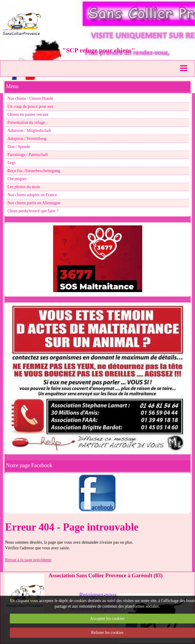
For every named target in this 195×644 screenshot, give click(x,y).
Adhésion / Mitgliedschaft (29, 131)
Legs (11, 163)
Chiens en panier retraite (28, 114)
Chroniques (17, 179)
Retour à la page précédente (28, 560)
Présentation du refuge (26, 123)
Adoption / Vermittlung (27, 139)
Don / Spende (19, 147)
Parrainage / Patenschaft (28, 155)
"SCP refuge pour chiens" (99, 50)
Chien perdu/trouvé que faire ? (33, 211)
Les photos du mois (24, 187)
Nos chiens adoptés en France (32, 195)
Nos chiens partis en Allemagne (34, 203)
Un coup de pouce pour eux (30, 106)
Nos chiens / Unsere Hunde (30, 98)
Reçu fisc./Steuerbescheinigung (34, 171)
